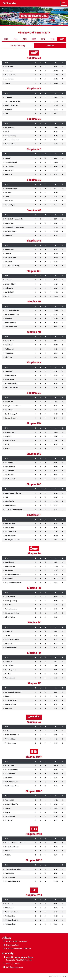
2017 (62, 39)
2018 (52, 39)
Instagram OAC (12, 945)
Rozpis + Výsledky (18, 46)
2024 (16, 39)
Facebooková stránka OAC (17, 941)
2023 (25, 39)
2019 (43, 39)
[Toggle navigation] (64, 3)
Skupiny (50, 46)
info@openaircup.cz (15, 967)
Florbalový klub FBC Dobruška (18, 949)
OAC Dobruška (9, 3)
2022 (34, 39)
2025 (6, 39)
